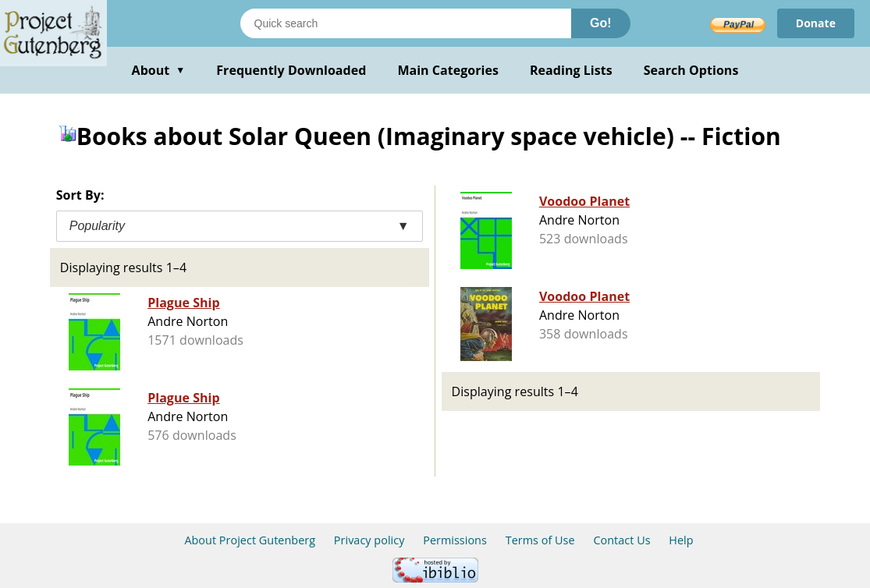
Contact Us (621, 540)
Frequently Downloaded (291, 70)
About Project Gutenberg (250, 540)
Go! (601, 23)
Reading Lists (571, 70)
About (159, 70)
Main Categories (448, 70)
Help (681, 540)
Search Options (691, 70)
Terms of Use (540, 540)
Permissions (455, 540)
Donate (816, 23)
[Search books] (406, 23)
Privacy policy (369, 540)
